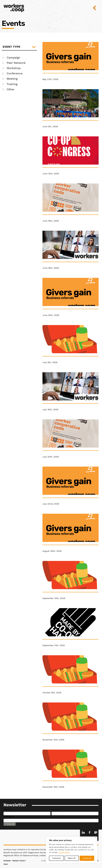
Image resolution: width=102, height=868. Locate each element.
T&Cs (6, 864)
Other (11, 90)
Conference (15, 74)
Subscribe (10, 824)
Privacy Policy (19, 861)
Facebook (89, 832)
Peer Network (16, 63)
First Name (8, 810)
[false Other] (3, 89)
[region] (72, 850)
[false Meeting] (3, 79)
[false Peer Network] (3, 63)
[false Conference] (3, 73)
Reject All (72, 858)
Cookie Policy (64, 852)
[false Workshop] (3, 68)
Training (12, 84)
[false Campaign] (3, 58)
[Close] (96, 838)
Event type (11, 47)
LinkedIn (83, 832)
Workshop (14, 68)
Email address (10, 817)
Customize (56, 858)
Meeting (12, 79)
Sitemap (7, 861)
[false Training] (3, 84)
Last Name (56, 810)
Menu (96, 8)
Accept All (87, 858)
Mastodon (96, 832)
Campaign (13, 58)
